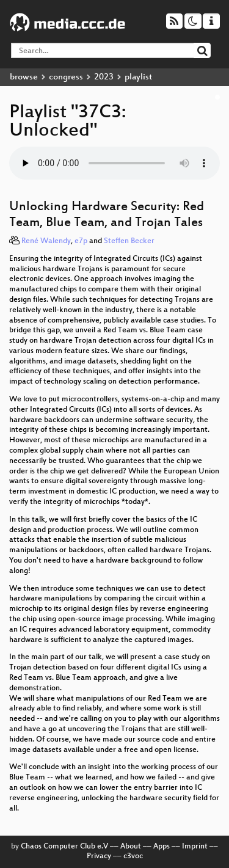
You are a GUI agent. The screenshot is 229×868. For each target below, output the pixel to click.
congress (66, 77)
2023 (104, 77)
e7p (81, 241)
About (131, 847)
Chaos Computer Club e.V (64, 847)
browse (24, 77)
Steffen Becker (129, 241)
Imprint (195, 847)
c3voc (133, 856)
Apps (162, 847)
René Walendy (46, 241)
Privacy (99, 856)
